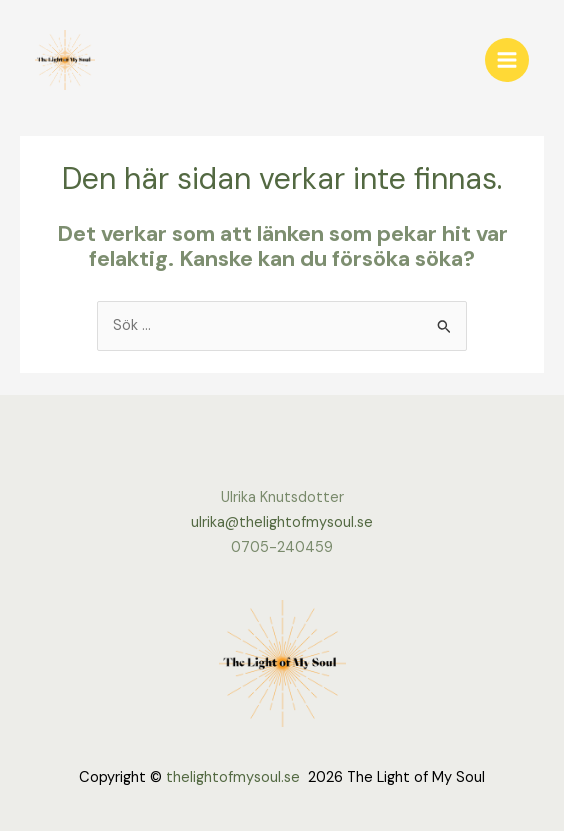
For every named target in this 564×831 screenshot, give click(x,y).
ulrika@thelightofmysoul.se (282, 522)
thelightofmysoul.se (233, 777)
